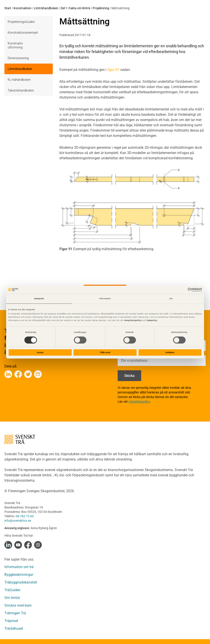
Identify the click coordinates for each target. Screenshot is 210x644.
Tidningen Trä (15, 613)
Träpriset (11, 621)
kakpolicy (152, 321)
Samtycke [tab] (39, 299)
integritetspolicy (133, 321)
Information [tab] (105, 299)
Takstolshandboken (21, 90)
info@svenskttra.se (18, 521)
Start (8, 8)
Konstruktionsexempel (23, 33)
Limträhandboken (46, 8)
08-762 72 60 (25, 516)
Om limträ (12, 598)
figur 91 (113, 70)
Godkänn (170, 352)
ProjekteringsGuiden (21, 22)
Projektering (101, 8)
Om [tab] (171, 299)
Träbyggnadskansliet (21, 582)
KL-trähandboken (19, 80)
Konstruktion (23, 8)
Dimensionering (18, 58)
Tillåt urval (105, 352)
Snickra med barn (18, 605)
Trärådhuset (14, 628)
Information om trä (19, 567)
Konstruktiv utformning (15, 45)
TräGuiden (12, 590)
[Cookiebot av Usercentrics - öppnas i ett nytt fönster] (183, 290)
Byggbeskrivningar (19, 575)
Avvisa (40, 352)
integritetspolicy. (140, 402)
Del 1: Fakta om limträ (75, 8)
